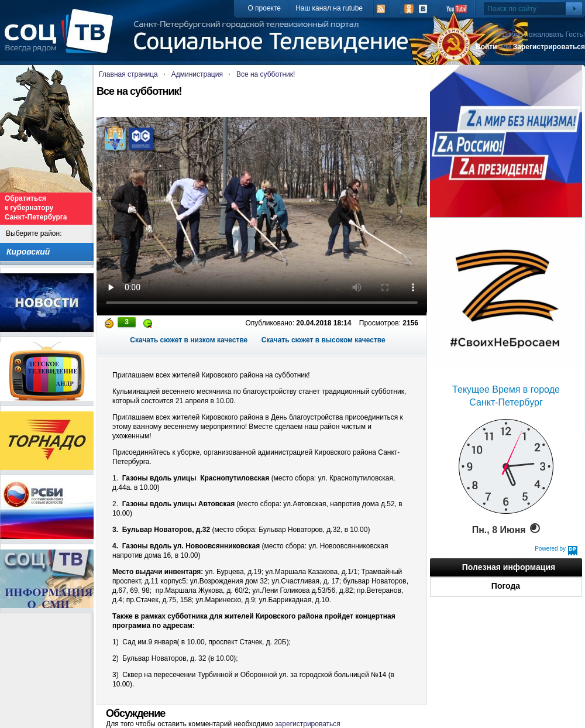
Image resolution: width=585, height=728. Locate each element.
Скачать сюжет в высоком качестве (324, 340)
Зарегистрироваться (549, 47)
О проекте (264, 8)
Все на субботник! (266, 74)
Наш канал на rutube (329, 8)
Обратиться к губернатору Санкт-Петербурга (36, 208)
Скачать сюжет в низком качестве (189, 340)
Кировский (28, 252)
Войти (486, 47)
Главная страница (128, 74)
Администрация (197, 74)
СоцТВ (62, 39)
